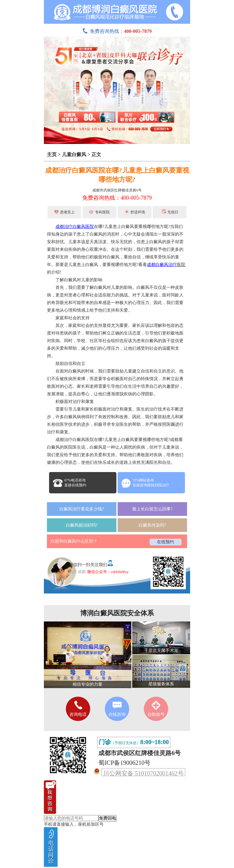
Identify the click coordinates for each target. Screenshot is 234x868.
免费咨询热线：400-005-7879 (117, 198)
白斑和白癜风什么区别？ (74, 541)
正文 (96, 154)
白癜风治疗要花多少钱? (82, 509)
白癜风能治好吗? (82, 525)
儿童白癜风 (74, 154)
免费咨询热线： (117, 31)
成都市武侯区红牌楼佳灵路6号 (117, 190)
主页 (52, 154)
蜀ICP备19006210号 (124, 763)
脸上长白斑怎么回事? (152, 509)
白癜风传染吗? (152, 525)
